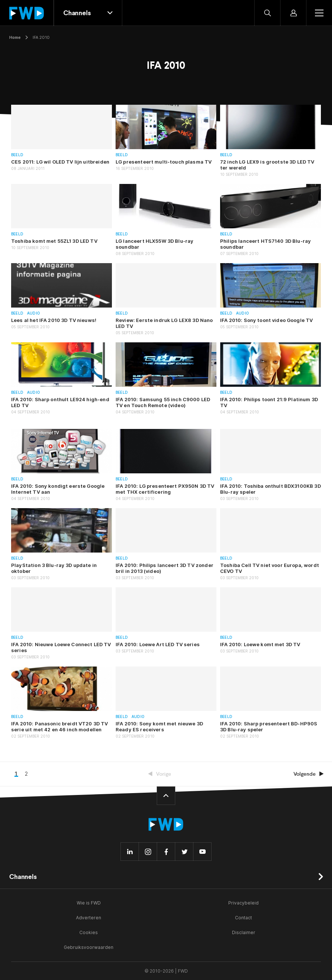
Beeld (17, 155)
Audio (34, 313)
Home (15, 37)
